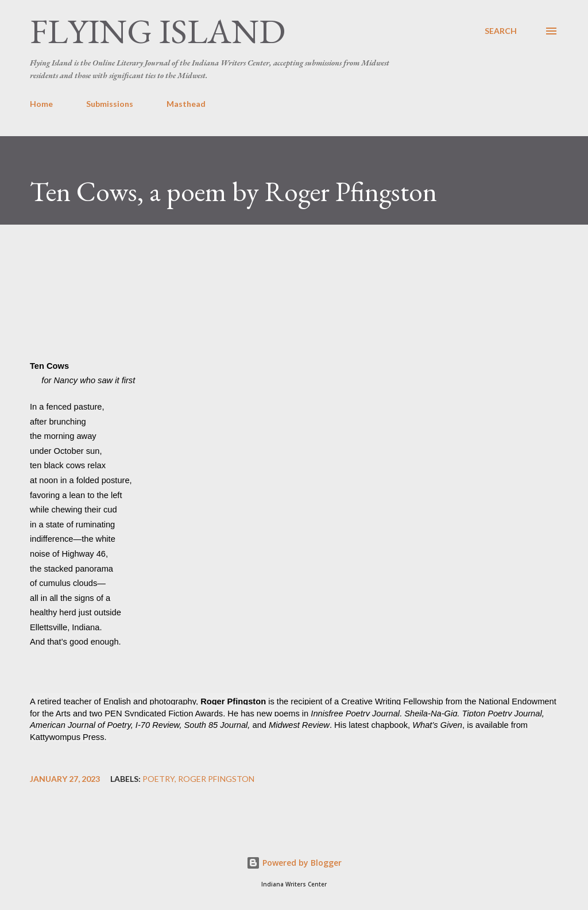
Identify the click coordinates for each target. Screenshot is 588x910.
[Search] (501, 31)
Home (41, 104)
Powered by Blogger (294, 863)
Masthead (186, 104)
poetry (158, 779)
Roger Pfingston (216, 779)
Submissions (110, 104)
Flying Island (158, 31)
